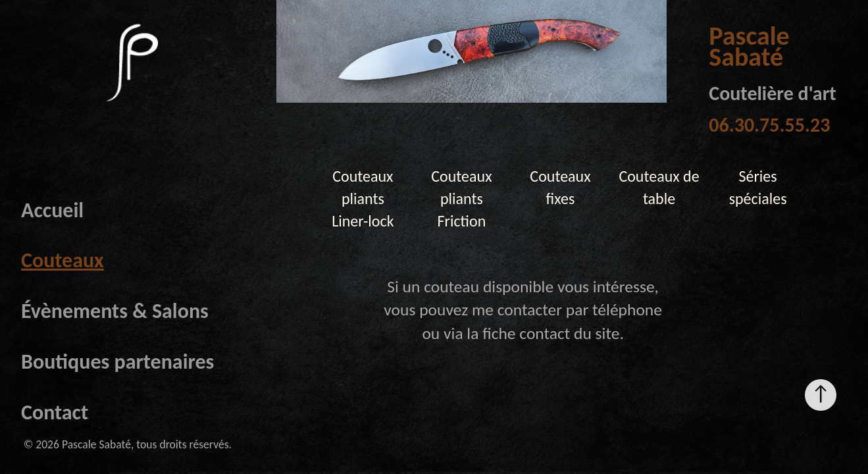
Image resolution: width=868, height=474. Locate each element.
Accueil (52, 210)
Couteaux (63, 260)
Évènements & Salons (115, 311)
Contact (55, 412)
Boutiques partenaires (117, 362)
